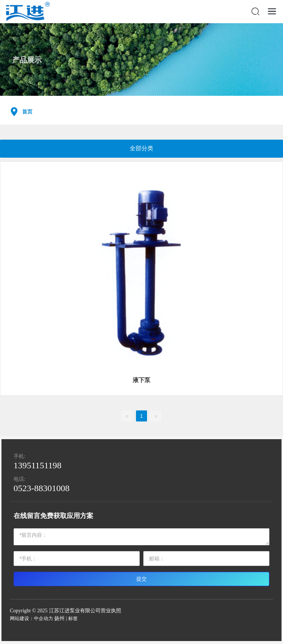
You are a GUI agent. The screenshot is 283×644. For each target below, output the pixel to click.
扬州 (59, 618)
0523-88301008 (42, 488)
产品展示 (27, 65)
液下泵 (141, 380)
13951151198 (38, 465)
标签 (73, 618)
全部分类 (141, 148)
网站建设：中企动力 (32, 618)
